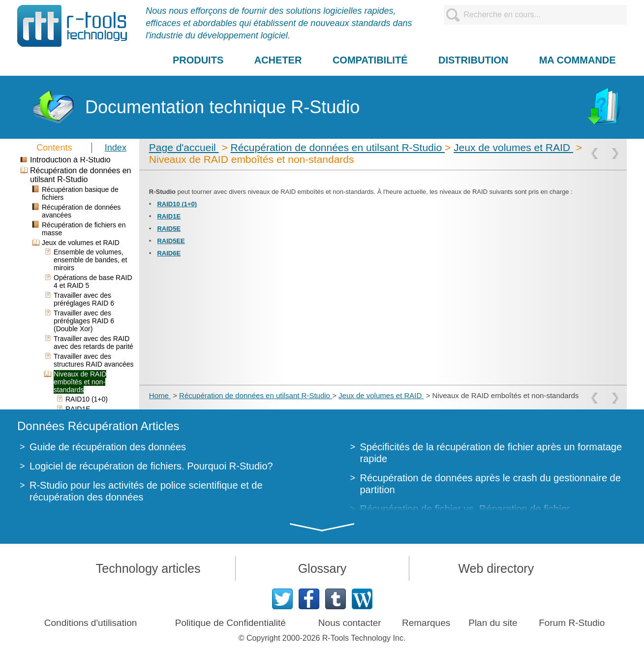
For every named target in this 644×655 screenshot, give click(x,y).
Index (116, 148)
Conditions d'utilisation (91, 623)
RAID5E (169, 229)
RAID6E (169, 253)
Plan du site (493, 623)
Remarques (426, 623)
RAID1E (169, 216)
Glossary (322, 568)
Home (160, 395)
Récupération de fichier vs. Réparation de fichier (465, 509)
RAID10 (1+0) (177, 204)
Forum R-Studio (572, 623)
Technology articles (148, 568)
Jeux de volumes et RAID (513, 147)
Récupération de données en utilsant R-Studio (338, 147)
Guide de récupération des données (108, 447)
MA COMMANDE (578, 60)
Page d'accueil (184, 147)
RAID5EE (171, 241)
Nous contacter (350, 623)
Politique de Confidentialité (230, 623)
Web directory (496, 568)
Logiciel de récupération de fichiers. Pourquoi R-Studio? (151, 466)
